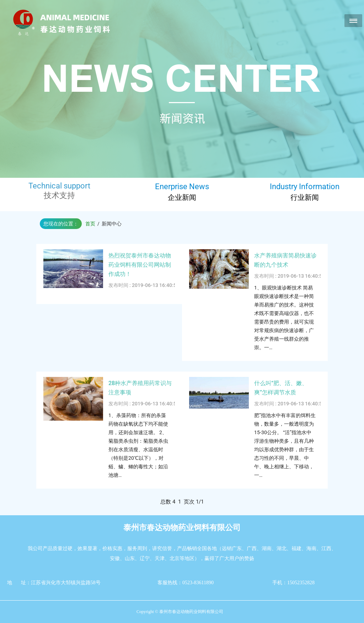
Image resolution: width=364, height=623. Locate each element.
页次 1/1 (194, 502)
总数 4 (169, 502)
